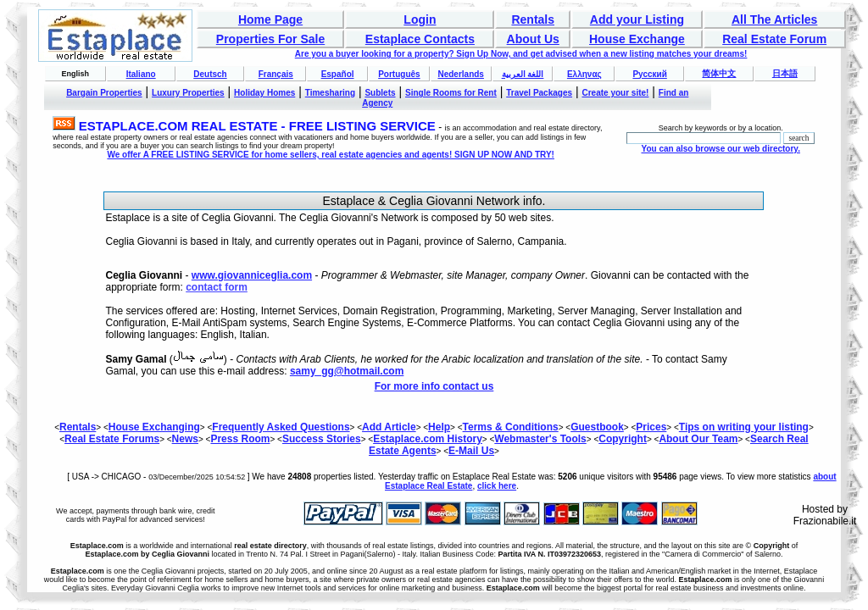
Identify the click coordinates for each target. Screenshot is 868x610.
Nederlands (460, 74)
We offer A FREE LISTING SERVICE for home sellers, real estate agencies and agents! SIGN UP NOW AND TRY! (331, 155)
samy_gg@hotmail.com (347, 371)
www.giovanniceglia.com (252, 275)
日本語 (785, 73)
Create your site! (615, 93)
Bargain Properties (104, 93)
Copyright (623, 439)
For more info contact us (434, 386)
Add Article (389, 427)
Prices (651, 427)
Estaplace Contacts (420, 39)
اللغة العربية (523, 74)
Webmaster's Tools (540, 439)
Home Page (270, 19)
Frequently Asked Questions (281, 427)
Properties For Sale (270, 39)
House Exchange (637, 39)
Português (399, 74)
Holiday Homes (264, 93)
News (185, 439)
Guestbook (597, 427)
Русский (649, 74)
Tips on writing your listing (744, 427)
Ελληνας (584, 74)
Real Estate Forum (774, 39)
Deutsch (210, 74)
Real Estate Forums (112, 439)
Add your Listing (637, 19)
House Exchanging (154, 427)
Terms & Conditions (511, 427)
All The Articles (774, 19)
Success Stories (322, 439)
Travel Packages (539, 93)
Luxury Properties (188, 93)
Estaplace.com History (428, 439)
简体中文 (719, 73)
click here (497, 486)
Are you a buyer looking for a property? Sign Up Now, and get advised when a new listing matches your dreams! (521, 54)
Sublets (380, 93)
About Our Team (698, 439)
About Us (533, 39)
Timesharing (330, 93)
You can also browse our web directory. (720, 149)
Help (439, 427)
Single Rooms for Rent (451, 93)
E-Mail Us (471, 451)
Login (420, 19)
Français (276, 74)
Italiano (141, 74)
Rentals (533, 19)
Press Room (240, 439)
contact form (217, 287)
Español (338, 74)
